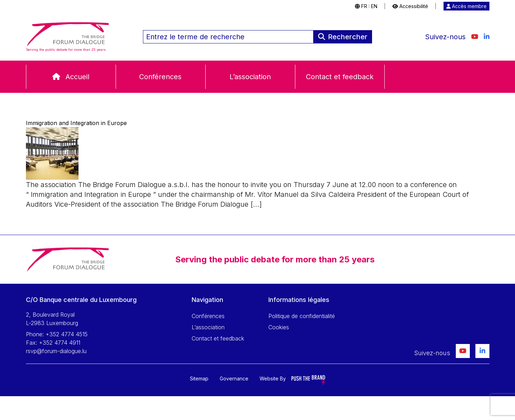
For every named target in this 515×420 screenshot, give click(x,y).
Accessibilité (410, 6)
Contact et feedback (340, 77)
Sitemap (199, 378)
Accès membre (466, 6)
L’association (250, 77)
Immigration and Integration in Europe (76, 123)
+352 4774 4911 (60, 343)
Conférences (160, 77)
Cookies (279, 327)
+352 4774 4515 (67, 334)
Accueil (77, 77)
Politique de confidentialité (302, 316)
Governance (234, 378)
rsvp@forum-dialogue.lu (56, 351)
